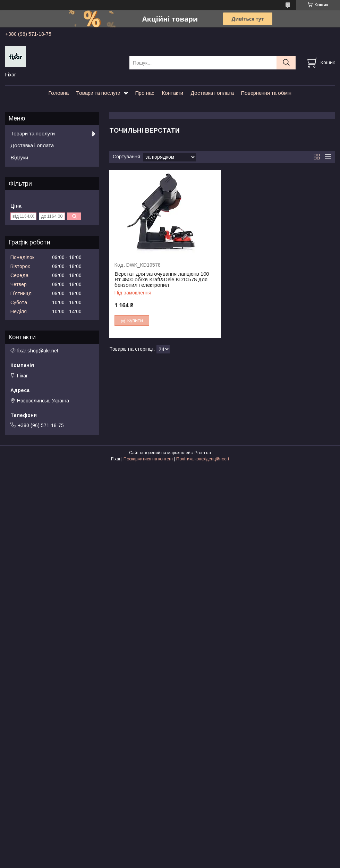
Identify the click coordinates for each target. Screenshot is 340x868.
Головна (58, 93)
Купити (135, 320)
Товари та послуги (98, 93)
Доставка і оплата (212, 93)
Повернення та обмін (266, 93)
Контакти (172, 93)
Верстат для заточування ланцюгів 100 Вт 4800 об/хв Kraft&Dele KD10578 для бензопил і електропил (162, 279)
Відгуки (19, 157)
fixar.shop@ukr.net (38, 351)
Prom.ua (203, 453)
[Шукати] (286, 63)
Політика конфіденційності (203, 459)
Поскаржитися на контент (148, 459)
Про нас (145, 93)
